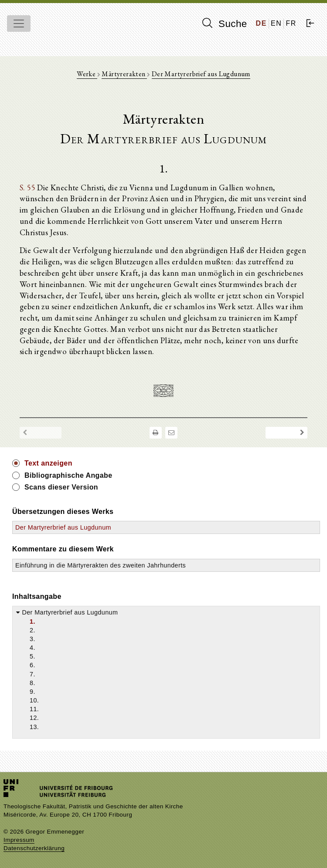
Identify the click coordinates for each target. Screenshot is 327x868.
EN (276, 23)
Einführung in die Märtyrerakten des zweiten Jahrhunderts (100, 565)
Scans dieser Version (61, 487)
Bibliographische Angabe (68, 475)
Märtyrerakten (124, 74)
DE (261, 23)
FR (291, 23)
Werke (87, 74)
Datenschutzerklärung (34, 848)
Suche (225, 24)
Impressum (19, 840)
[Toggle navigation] (19, 24)
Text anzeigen (48, 463)
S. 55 (27, 187)
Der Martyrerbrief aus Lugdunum (201, 74)
